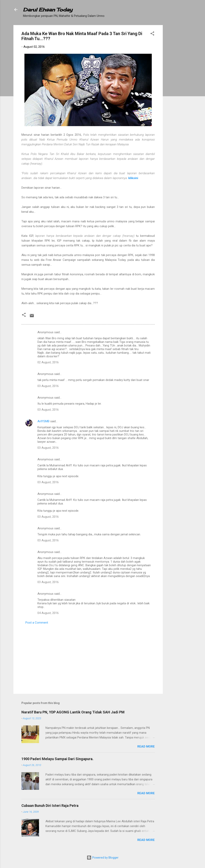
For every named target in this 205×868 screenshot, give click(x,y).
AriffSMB (43, 421)
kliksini (133, 178)
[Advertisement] (179, 85)
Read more (146, 746)
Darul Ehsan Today (48, 10)
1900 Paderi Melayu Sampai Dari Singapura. (57, 759)
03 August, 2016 (48, 386)
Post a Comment (37, 623)
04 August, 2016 (48, 613)
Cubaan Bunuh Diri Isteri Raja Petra (50, 806)
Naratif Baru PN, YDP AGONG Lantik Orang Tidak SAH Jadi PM (73, 712)
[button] (152, 34)
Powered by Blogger (103, 858)
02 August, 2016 (48, 362)
